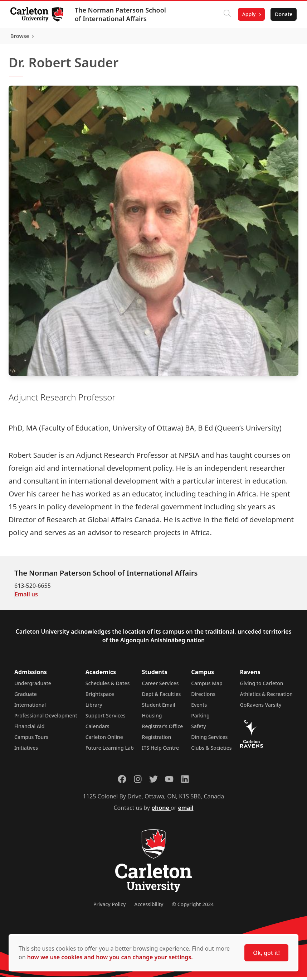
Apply (248, 14)
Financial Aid (29, 729)
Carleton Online (104, 740)
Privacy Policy (109, 907)
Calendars (98, 729)
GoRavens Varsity (261, 708)
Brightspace (100, 697)
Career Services (160, 686)
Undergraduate (33, 686)
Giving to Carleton (262, 686)
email (186, 811)
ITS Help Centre (161, 751)
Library (94, 708)
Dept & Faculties (162, 697)
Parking (200, 719)
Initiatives (26, 751)
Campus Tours (31, 740)
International (30, 708)
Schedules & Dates (108, 686)
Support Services (106, 719)
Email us (26, 597)
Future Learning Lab (110, 751)
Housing (152, 719)
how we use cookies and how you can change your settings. (110, 957)
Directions (203, 697)
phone (161, 811)
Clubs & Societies (211, 751)
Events (199, 708)
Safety (199, 729)
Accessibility (149, 907)
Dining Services (209, 740)
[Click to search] (226, 14)
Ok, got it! (266, 953)
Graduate (26, 697)
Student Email (159, 708)
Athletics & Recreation (266, 697)
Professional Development (46, 719)
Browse (282, 38)
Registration (157, 740)
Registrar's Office (163, 729)
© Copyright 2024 (193, 907)
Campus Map (207, 686)
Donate (282, 14)
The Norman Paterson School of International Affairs (121, 14)
